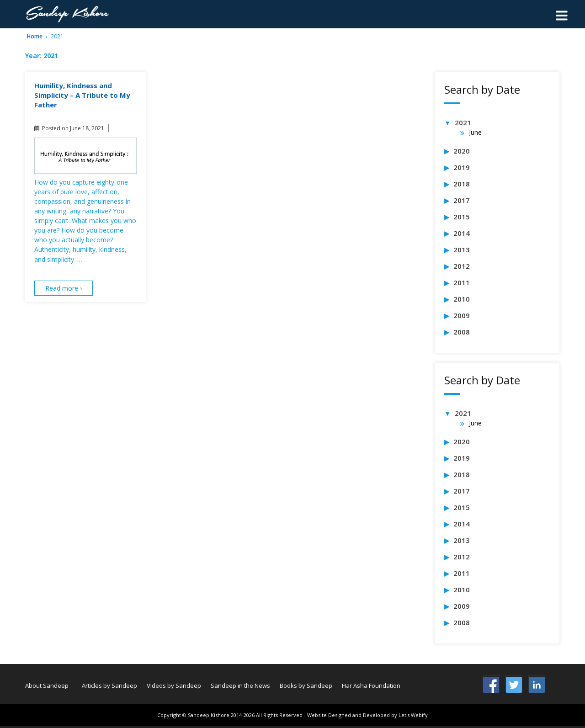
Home (35, 36)
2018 (462, 184)
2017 (462, 200)
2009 (462, 315)
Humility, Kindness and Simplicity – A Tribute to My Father (82, 95)
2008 (462, 332)
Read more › (64, 288)
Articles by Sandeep (109, 685)
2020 (462, 151)
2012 (462, 266)
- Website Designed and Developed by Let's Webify (366, 715)
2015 (462, 217)
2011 (462, 282)
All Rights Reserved (279, 715)
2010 (462, 299)
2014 (462, 233)
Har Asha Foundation (371, 685)
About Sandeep (47, 685)
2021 (463, 122)
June (475, 132)
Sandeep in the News (240, 685)
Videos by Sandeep (174, 685)
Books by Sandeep (306, 685)
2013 (462, 250)
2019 (462, 167)
